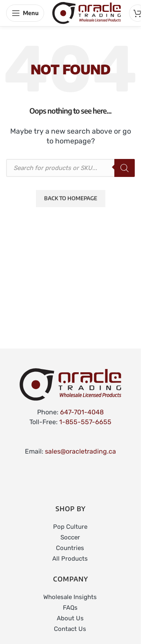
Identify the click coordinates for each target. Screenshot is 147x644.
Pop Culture (70, 527)
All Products (70, 559)
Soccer (70, 537)
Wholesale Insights (70, 597)
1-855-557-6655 (85, 422)
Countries (70, 548)
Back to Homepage (71, 198)
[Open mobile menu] (25, 13)
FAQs (70, 608)
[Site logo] (87, 12)
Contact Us (70, 629)
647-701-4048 (82, 412)
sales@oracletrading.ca (80, 451)
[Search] (125, 168)
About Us (70, 618)
